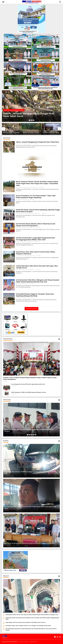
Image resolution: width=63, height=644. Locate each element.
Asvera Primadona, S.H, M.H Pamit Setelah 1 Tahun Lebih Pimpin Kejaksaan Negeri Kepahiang (51, 132)
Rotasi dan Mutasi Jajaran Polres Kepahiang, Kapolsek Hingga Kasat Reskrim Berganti (35, 211)
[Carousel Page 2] (31, 120)
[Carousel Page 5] (35, 435)
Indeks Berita (34, 642)
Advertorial (18, 214)
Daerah (10, 110)
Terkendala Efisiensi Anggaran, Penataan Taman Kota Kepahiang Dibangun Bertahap (35, 295)
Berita (6, 110)
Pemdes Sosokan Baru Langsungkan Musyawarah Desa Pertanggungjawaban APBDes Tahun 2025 (35, 239)
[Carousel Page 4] (33, 435)
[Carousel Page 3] (33, 120)
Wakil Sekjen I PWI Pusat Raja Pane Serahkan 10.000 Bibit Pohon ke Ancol (26, 622)
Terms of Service (24, 642)
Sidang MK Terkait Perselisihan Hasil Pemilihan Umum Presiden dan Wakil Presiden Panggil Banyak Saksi (32, 618)
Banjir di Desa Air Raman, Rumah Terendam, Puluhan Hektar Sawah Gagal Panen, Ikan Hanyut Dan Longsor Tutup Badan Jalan (31, 132)
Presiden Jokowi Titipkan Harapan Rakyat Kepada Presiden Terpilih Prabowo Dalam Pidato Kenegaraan (30, 378)
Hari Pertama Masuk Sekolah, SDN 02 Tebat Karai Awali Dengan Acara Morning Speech (36, 225)
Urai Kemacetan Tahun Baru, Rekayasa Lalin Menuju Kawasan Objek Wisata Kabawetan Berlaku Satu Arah (38, 281)
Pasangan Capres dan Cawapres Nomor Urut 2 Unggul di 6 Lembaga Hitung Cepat (28, 626)
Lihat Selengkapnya (31, 309)
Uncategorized (36, 214)
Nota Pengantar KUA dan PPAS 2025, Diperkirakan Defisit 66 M (28, 384)
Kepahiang (15, 110)
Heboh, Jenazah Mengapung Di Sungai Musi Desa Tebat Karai (29, 115)
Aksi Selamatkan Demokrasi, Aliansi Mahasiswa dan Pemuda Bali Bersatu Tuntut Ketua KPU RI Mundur (31, 629)
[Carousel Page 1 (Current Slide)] (30, 120)
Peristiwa (21, 110)
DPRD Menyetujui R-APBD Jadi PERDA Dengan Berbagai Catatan (29, 392)
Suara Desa (35, 187)
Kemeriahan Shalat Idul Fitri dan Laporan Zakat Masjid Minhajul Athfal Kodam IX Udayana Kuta (32, 615)
